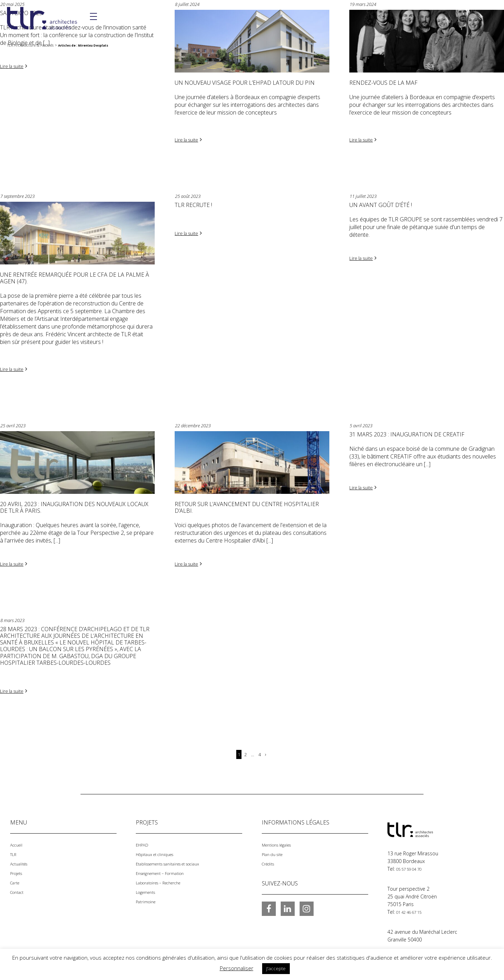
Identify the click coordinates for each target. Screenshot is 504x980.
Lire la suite (14, 66)
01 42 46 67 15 (413, 910)
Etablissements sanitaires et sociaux (177, 861)
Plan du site (275, 852)
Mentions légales (281, 843)
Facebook (269, 906)
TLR (14, 852)
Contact (19, 889)
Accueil (18, 843)
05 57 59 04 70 (413, 867)
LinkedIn (288, 906)
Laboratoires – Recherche (165, 880)
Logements (148, 889)
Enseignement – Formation (166, 871)
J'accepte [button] (276, 968)
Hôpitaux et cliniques (160, 852)
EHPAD (143, 843)
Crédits (270, 861)
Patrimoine (148, 898)
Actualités (21, 861)
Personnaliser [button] (237, 968)
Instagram (307, 906)
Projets (18, 871)
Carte (16, 880)
